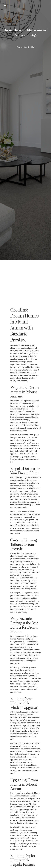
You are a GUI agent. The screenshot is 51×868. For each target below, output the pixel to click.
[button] (5, 6)
